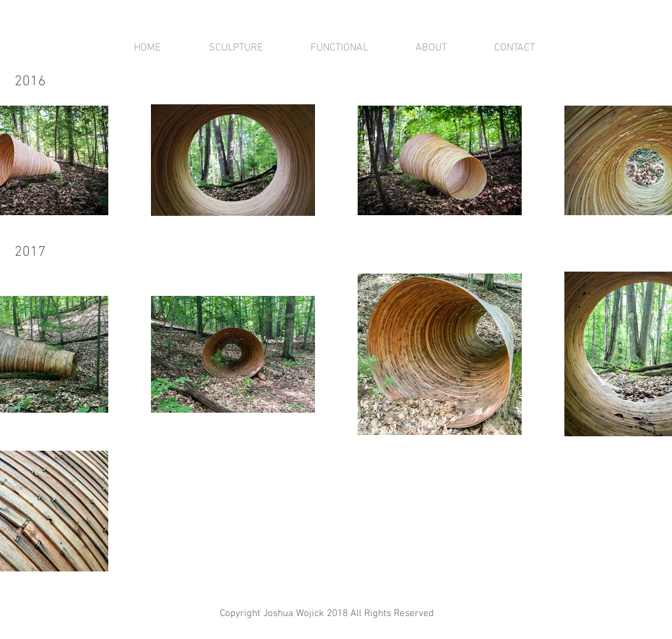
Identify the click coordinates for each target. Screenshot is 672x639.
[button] (236, 48)
